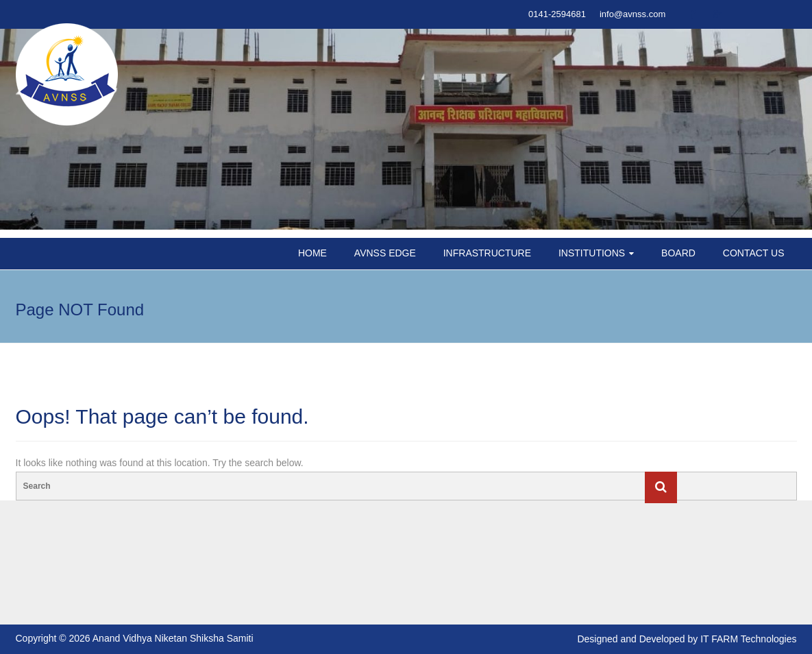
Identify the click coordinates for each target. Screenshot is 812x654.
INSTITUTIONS (592, 253)
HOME (312, 253)
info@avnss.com (632, 14)
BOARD (678, 253)
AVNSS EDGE (385, 253)
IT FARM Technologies (748, 639)
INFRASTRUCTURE (487, 253)
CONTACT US (754, 253)
